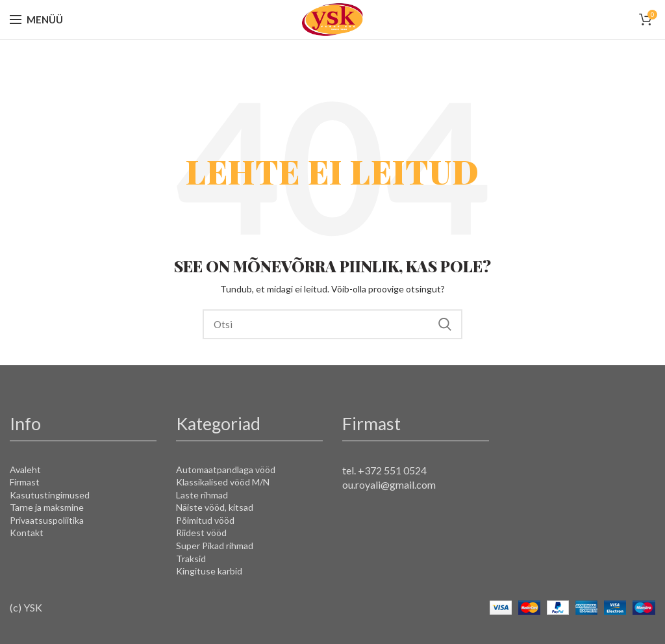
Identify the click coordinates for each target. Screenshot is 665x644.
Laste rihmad (202, 495)
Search (445, 324)
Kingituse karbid (209, 571)
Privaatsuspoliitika (47, 520)
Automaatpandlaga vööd (226, 470)
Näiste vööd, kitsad (215, 507)
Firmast (25, 482)
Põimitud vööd (205, 520)
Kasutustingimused (50, 495)
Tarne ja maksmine (47, 507)
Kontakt (27, 533)
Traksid (191, 559)
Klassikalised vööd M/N (223, 482)
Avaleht (25, 470)
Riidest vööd (201, 533)
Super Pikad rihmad (215, 546)
